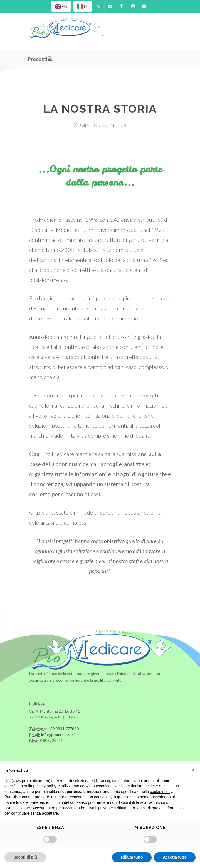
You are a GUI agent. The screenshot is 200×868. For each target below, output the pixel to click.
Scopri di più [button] (25, 857)
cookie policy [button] (161, 792)
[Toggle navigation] (103, 36)
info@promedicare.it (59, 735)
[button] (193, 770)
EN (61, 6)
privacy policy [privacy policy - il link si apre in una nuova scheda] (45, 786)
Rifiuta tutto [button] (132, 857)
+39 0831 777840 (63, 729)
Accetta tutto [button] (175, 857)
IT (83, 6)
